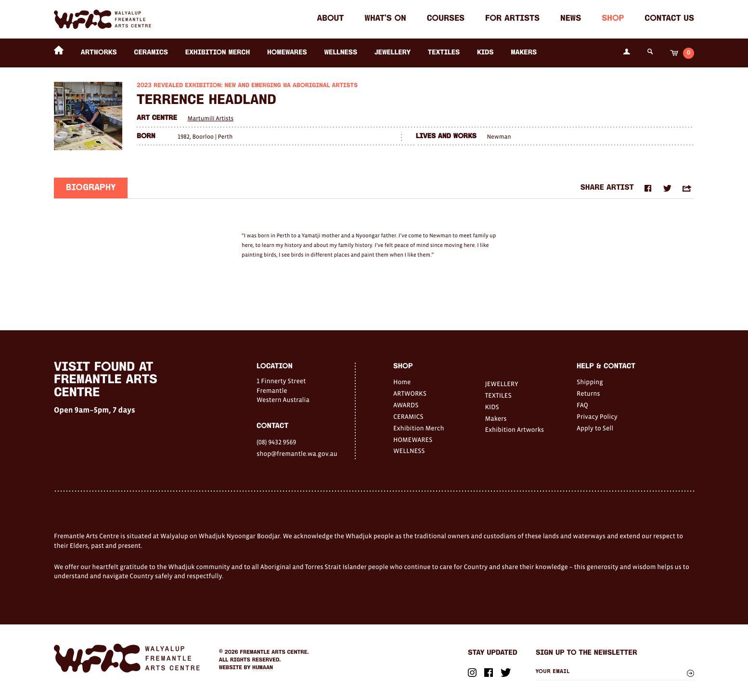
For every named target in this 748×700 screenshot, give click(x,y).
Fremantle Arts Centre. (275, 652)
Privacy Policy (597, 416)
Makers (524, 53)
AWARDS (406, 405)
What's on (385, 19)
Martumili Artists (210, 118)
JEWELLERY (393, 53)
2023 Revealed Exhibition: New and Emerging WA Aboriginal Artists (247, 86)
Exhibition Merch (218, 53)
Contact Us (669, 19)
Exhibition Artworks (515, 429)
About (331, 19)
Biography (91, 189)
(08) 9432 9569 (276, 442)
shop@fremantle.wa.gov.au (297, 454)
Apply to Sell (595, 428)
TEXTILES (444, 53)
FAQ (582, 405)
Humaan (263, 668)
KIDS (485, 53)
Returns (588, 393)
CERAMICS (151, 53)
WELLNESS (341, 53)
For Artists (512, 19)
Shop (613, 19)
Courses (446, 19)
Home (402, 382)
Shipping (590, 382)
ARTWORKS (99, 53)
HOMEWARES (287, 53)
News (571, 19)
